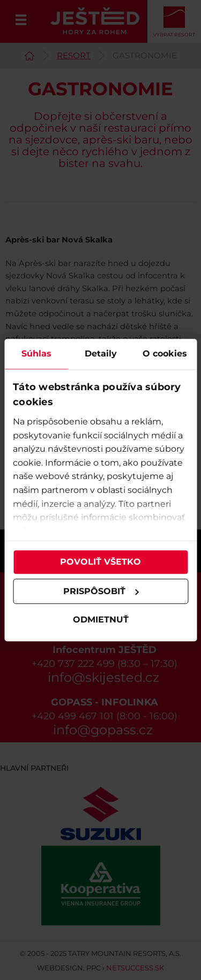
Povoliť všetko (100, 562)
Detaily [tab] (101, 354)
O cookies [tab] (165, 354)
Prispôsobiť (101, 591)
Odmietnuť (101, 620)
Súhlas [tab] (36, 354)
